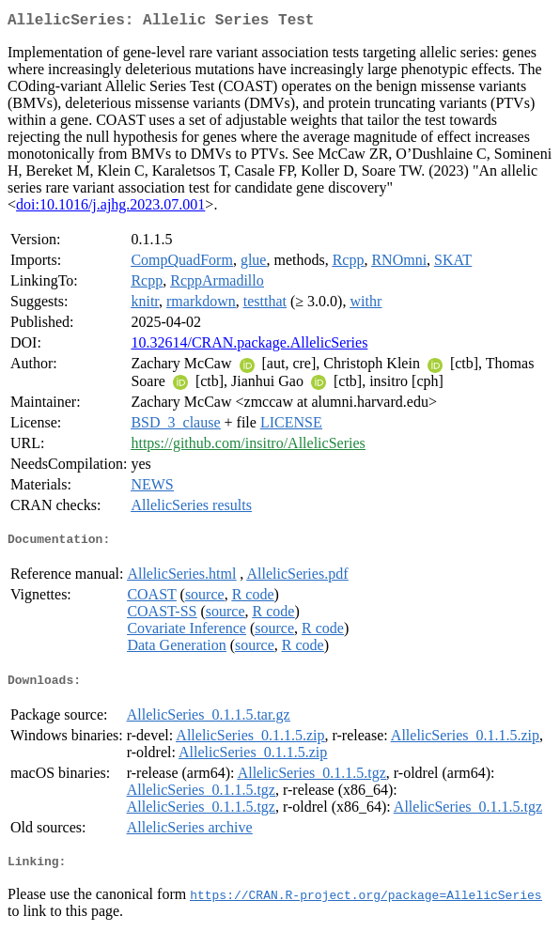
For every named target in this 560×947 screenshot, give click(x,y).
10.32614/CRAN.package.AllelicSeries (249, 346)
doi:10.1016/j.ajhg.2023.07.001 (110, 208)
